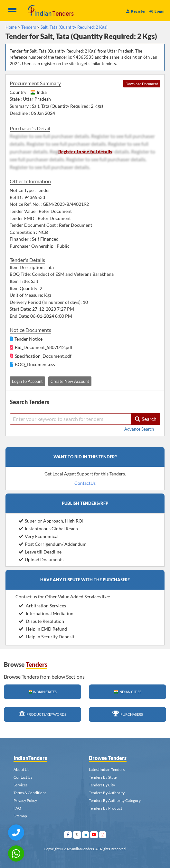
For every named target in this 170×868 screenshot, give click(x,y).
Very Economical (39, 536)
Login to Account (27, 381)
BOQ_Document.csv (35, 364)
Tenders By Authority (107, 793)
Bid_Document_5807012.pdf (44, 347)
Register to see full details (85, 151)
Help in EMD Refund (43, 629)
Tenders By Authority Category (115, 800)
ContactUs (85, 483)
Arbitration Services (42, 606)
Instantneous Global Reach (48, 529)
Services (20, 785)
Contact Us (23, 777)
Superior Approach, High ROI (51, 521)
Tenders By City (102, 785)
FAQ (17, 808)
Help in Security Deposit (47, 637)
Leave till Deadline (40, 552)
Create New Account (70, 381)
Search (146, 419)
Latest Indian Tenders (107, 769)
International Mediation (46, 613)
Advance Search (139, 429)
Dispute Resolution (41, 621)
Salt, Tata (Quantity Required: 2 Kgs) (74, 27)
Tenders (29, 27)
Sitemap (20, 816)
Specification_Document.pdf (43, 356)
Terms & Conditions (30, 793)
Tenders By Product (105, 808)
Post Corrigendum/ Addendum (53, 544)
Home (11, 27)
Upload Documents (41, 559)
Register (136, 11)
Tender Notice (28, 339)
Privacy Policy (25, 800)
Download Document (142, 84)
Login (157, 11)
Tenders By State (103, 777)
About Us (21, 769)
